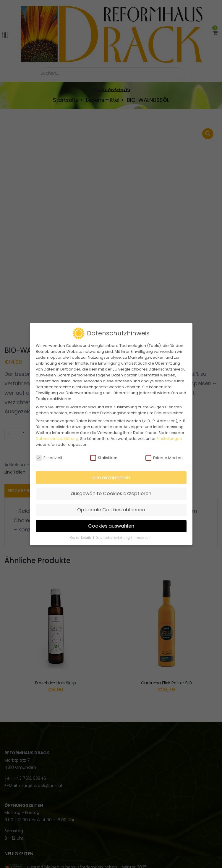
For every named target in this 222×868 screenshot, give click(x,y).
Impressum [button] (143, 538)
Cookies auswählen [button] (111, 526)
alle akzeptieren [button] (111, 478)
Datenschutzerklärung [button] (113, 538)
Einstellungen (169, 439)
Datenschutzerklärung (57, 439)
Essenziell (49, 458)
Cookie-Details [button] (81, 538)
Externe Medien (164, 458)
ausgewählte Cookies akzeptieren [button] (111, 493)
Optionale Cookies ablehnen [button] (111, 510)
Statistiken (104, 458)
